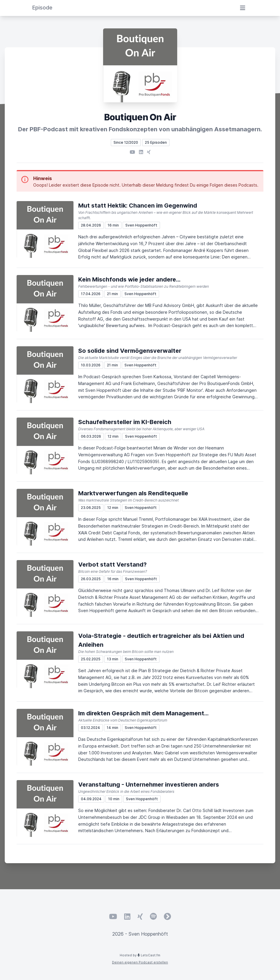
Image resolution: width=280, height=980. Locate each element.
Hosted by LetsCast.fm (140, 955)
